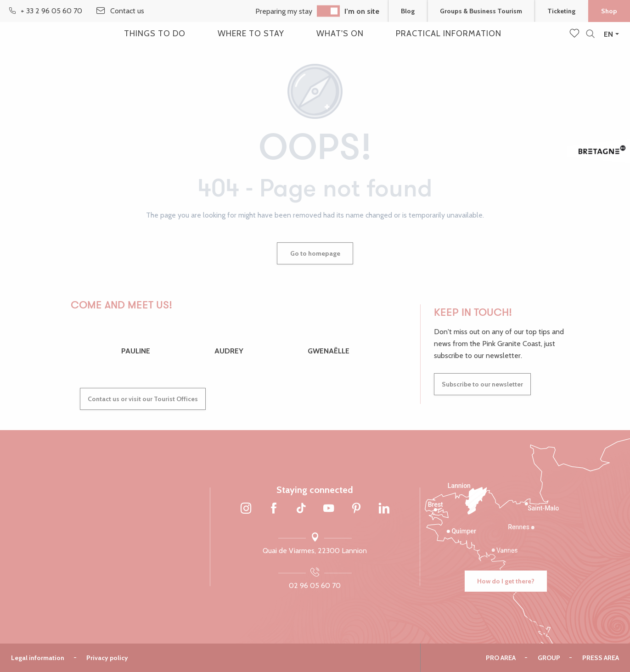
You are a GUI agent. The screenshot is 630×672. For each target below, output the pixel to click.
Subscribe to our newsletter (482, 384)
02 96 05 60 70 (315, 585)
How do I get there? (506, 581)
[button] (590, 34)
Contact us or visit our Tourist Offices (143, 399)
